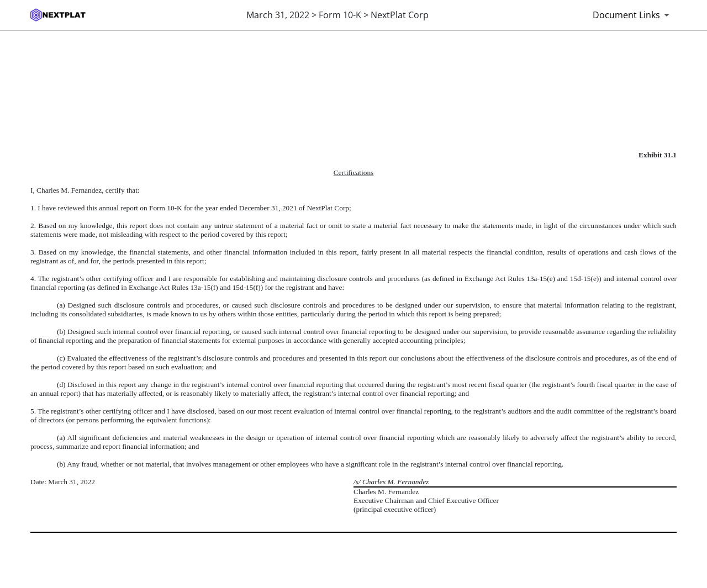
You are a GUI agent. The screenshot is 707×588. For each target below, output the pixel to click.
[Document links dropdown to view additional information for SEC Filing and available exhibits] (633, 15)
